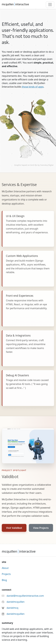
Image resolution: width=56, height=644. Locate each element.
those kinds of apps (33, 87)
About (5, 568)
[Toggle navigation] (50, 5)
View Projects (41, 528)
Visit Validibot (14, 528)
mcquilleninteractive (15, 4)
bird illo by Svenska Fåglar (42, 165)
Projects (6, 574)
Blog (4, 580)
